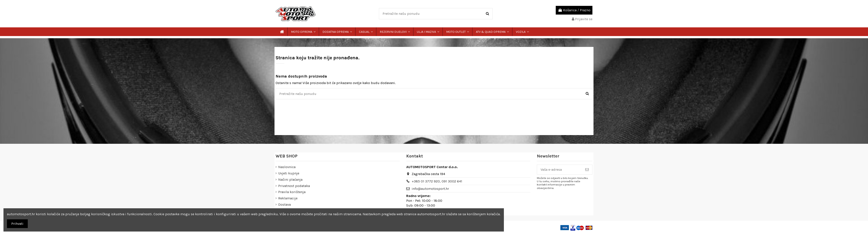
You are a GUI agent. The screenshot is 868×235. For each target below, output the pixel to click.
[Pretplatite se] (587, 170)
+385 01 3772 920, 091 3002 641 (437, 181)
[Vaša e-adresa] (559, 170)
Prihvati (17, 224)
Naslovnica (287, 167)
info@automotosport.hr (430, 189)
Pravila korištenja (292, 192)
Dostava (284, 204)
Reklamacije (288, 198)
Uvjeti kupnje (289, 173)
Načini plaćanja (290, 180)
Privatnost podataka (294, 186)
